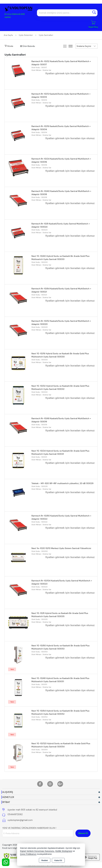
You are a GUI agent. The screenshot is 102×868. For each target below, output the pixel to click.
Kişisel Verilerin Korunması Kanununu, (37, 851)
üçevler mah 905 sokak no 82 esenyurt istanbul (32, 810)
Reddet (45, 860)
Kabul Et (58, 860)
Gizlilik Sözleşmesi (64, 851)
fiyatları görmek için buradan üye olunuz (70, 73)
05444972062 (15, 814)
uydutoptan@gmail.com (20, 820)
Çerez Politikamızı (28, 854)
